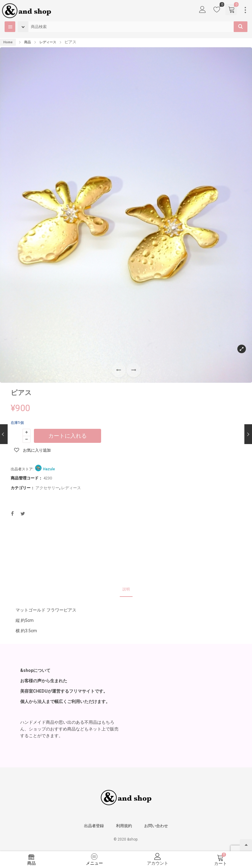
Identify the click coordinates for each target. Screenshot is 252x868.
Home (8, 42)
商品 (27, 42)
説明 (126, 589)
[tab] (126, 590)
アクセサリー (47, 488)
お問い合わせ (156, 826)
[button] (134, 370)
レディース (48, 42)
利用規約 (124, 826)
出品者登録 (94, 826)
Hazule (49, 469)
